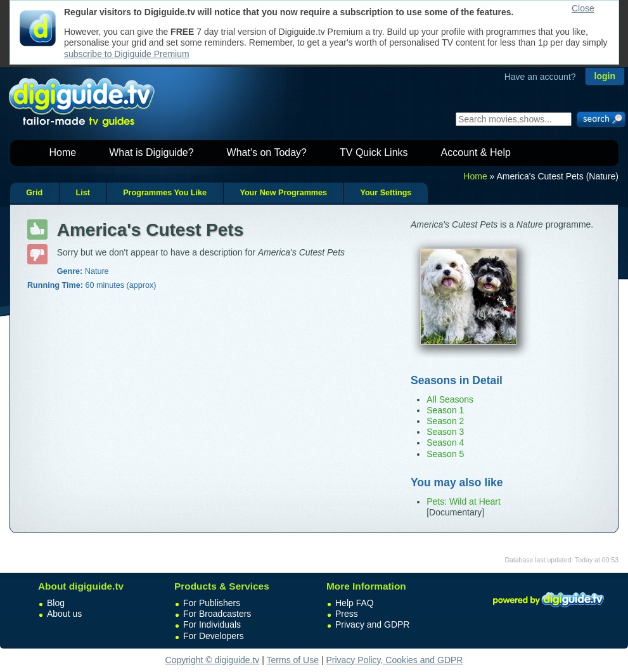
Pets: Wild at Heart (464, 501)
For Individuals (212, 624)
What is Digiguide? (151, 152)
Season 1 (445, 410)
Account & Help (476, 152)
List (82, 193)
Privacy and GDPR (372, 624)
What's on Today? (267, 152)
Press (347, 614)
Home (63, 152)
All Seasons (450, 399)
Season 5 (445, 454)
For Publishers (212, 603)
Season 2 (445, 421)
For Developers (214, 636)
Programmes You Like (165, 193)
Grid (34, 193)
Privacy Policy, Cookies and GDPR (394, 660)
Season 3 (445, 432)
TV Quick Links (374, 152)
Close (583, 8)
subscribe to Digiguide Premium (127, 54)
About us (64, 614)
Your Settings (386, 193)
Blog (56, 603)
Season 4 (445, 443)
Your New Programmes (283, 193)
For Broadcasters (217, 614)
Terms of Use (293, 660)
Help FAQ (355, 603)
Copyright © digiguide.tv (213, 660)
